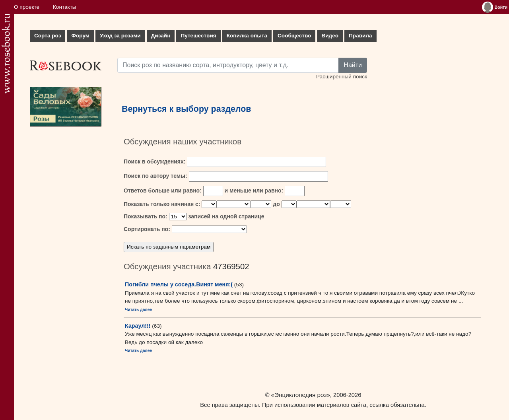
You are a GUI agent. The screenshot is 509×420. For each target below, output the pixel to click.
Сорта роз (48, 36)
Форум (80, 36)
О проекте (27, 7)
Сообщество (294, 36)
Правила (360, 36)
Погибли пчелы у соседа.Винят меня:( (179, 284)
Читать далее (138, 310)
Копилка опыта (247, 36)
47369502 (231, 266)
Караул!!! (138, 326)
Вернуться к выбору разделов (187, 109)
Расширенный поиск (342, 77)
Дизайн (161, 36)
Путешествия (198, 36)
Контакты (65, 7)
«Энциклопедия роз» (301, 395)
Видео (330, 36)
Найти (353, 65)
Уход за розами (120, 36)
